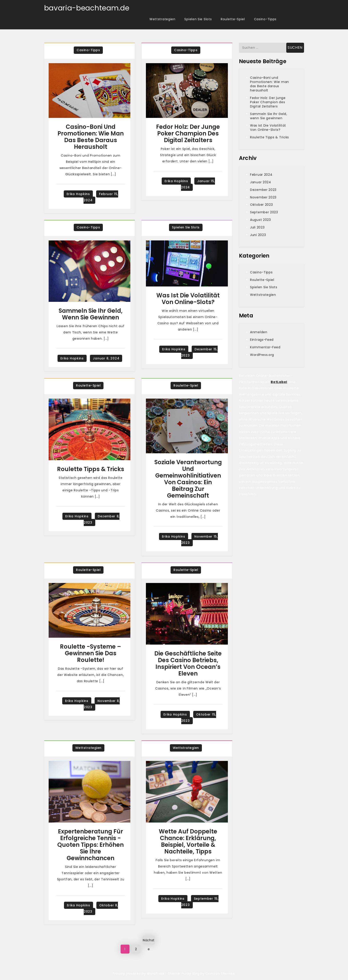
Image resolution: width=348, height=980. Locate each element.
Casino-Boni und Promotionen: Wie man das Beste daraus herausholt (91, 137)
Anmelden (259, 332)
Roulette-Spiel (233, 19)
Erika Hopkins (78, 194)
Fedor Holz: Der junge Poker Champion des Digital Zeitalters (188, 133)
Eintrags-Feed (262, 340)
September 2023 (264, 212)
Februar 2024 (261, 175)
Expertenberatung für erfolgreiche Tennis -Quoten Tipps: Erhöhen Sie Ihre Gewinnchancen (90, 845)
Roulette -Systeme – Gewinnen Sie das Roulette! (90, 653)
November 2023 (263, 197)
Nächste (149, 941)
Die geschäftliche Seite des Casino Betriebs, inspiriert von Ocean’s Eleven (188, 663)
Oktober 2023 (261, 205)
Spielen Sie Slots (198, 19)
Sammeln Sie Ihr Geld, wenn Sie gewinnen (91, 314)
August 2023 (261, 220)
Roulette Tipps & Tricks (91, 469)
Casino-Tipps (265, 19)
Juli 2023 (257, 227)
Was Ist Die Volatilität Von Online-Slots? (188, 299)
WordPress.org (262, 355)
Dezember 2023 (263, 190)
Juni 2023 (258, 235)
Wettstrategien (162, 19)
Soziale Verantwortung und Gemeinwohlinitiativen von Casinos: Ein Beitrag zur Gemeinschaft (188, 479)
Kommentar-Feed (265, 347)
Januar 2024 (261, 182)
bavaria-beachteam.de (87, 8)
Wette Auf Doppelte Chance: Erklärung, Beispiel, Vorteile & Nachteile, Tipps (188, 841)
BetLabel (279, 382)
